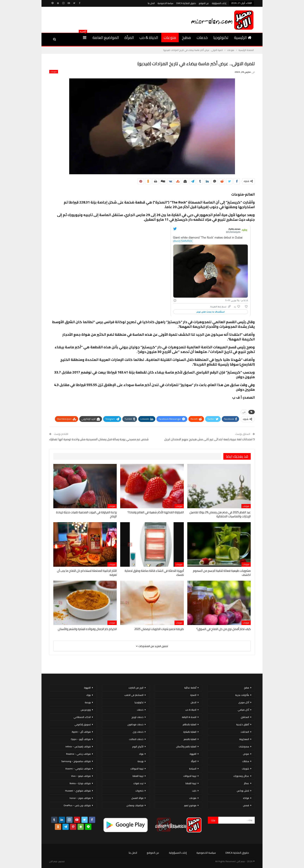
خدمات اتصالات (136, 739)
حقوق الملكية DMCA (186, 3)
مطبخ (186, 37)
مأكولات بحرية (242, 695)
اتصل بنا (151, 3)
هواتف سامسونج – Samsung (76, 761)
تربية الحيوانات (190, 776)
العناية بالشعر (190, 739)
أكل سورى (244, 702)
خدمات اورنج (137, 717)
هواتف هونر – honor (80, 798)
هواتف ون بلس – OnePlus (77, 805)
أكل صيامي (243, 710)
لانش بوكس (243, 791)
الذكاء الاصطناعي (82, 717)
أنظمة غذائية (190, 688)
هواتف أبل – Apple (81, 732)
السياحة (193, 769)
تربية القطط (191, 783)
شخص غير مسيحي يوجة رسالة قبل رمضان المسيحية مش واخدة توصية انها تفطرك (99, 439)
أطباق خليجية (243, 724)
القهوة (193, 754)
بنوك (141, 754)
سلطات (246, 761)
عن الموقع (204, 3)
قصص (246, 805)
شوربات (245, 769)
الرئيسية (243, 37)
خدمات (202, 37)
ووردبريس (86, 710)
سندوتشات (244, 747)
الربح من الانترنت (136, 688)
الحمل (193, 702)
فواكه (246, 798)
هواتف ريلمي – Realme (78, 754)
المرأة (129, 37)
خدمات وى (138, 732)
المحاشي (245, 717)
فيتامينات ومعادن (135, 805)
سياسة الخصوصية (165, 3)
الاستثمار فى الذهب (134, 695)
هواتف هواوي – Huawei (78, 791)
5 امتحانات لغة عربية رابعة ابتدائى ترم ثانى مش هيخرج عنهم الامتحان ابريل (209, 439)
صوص (246, 754)
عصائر (247, 783)
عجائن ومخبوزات (241, 776)
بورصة (140, 761)
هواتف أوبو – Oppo (81, 739)
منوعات (170, 37)
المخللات (245, 732)
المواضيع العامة (106, 37)
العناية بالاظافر (190, 724)
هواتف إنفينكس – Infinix (78, 747)
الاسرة (193, 695)
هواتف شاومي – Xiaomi (78, 769)
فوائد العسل (137, 798)
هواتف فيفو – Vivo (81, 776)
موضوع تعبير (190, 805)
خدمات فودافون (135, 724)
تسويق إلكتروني (83, 724)
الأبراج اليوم (138, 747)
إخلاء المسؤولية (219, 3)
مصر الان (53, 861)
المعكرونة (244, 739)
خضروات (139, 791)
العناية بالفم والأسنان (186, 747)
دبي (244, 412)
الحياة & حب (149, 37)
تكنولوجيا (221, 37)
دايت (194, 791)
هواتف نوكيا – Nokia (80, 783)
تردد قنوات (138, 783)
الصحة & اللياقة (189, 717)
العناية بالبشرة (190, 732)
